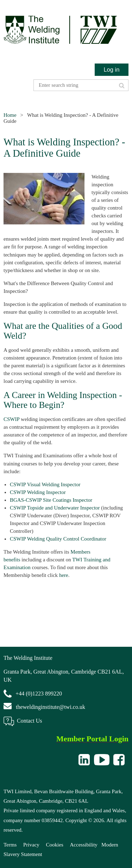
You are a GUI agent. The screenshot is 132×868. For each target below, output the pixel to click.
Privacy (31, 845)
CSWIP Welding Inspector (38, 492)
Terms (10, 845)
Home (10, 115)
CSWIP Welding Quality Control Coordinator (58, 539)
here (64, 575)
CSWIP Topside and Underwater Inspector (55, 508)
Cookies (55, 845)
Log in (111, 70)
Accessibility (84, 845)
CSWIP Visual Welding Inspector (45, 484)
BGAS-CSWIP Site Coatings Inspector (51, 500)
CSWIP (11, 419)
